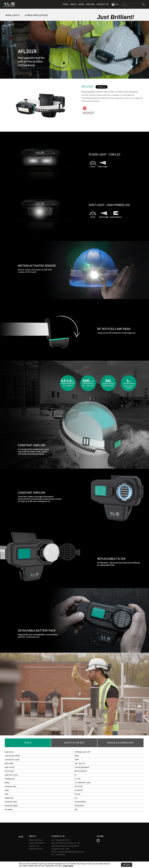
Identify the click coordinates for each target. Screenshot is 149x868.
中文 (117, 4)
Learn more (68, 866)
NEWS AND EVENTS (37, 843)
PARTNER (90, 4)
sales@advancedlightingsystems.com (71, 852)
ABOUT (74, 4)
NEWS (81, 4)
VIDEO (66, 4)
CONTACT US (103, 4)
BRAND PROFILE (35, 840)
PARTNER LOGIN (35, 849)
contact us (102, 87)
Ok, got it (127, 865)
